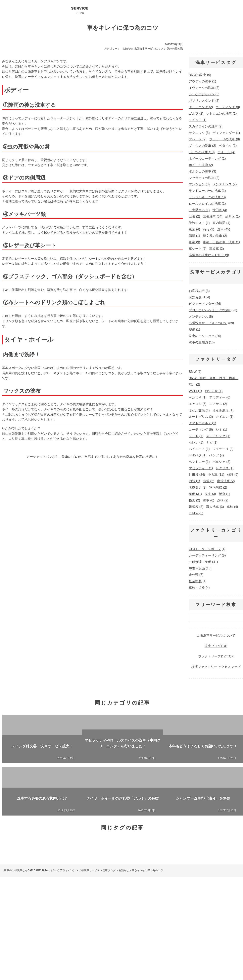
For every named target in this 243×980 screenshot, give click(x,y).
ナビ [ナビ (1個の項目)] (212, 442)
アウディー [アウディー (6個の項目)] (220, 397)
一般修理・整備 (200, 562)
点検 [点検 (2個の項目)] (223, 500)
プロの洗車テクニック (130, 908)
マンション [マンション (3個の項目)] (199, 184)
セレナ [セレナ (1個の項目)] (196, 442)
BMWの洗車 (89, 930)
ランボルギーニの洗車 (172, 930)
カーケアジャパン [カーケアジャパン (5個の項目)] (204, 94)
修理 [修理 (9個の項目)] (233, 475)
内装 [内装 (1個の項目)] (194, 481)
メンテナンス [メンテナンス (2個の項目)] (225, 184)
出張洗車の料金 (161, 908)
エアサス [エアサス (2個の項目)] (218, 404)
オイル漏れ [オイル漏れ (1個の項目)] (223, 410)
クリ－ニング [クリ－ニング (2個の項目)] (201, 107)
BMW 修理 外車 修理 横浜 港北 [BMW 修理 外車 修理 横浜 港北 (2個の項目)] (214, 381)
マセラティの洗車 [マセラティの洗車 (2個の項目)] (204, 178)
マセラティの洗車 (204, 930)
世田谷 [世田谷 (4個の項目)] (220, 210)
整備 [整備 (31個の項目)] (195, 494)
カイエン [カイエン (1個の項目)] (225, 417)
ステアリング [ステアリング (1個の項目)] (218, 436)
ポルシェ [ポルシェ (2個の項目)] (221, 462)
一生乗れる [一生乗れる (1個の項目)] (199, 210)
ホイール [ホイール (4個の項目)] (226, 152)
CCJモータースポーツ (205, 549)
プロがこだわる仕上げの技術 (210, 310)
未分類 (194, 575)
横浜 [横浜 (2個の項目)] (194, 500)
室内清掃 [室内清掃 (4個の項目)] (221, 223)
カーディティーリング (205, 555)
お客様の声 (197, 291)
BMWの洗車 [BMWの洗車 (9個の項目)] (200, 75)
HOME (5, 908)
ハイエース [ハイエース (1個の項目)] (199, 449)
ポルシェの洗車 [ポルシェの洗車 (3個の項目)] (202, 171)
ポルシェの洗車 (141, 930)
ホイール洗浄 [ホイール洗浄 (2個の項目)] (201, 165)
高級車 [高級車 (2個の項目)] (216, 249)
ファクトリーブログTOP (216, 656)
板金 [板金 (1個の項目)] (225, 494)
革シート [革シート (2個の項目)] (198, 249)
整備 (192, 329)
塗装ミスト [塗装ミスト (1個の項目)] (199, 223)
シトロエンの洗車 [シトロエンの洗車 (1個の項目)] (221, 114)
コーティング (103, 10)
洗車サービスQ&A (191, 10)
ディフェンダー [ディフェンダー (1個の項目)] (226, 133)
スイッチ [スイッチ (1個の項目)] (198, 120)
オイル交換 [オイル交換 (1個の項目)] (199, 410)
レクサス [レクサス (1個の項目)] (225, 468)
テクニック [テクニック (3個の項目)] (199, 133)
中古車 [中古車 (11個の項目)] (216, 475)
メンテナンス (198, 317)
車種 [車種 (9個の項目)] (194, 242)
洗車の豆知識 (175, 49)
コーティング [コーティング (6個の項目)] (201, 430)
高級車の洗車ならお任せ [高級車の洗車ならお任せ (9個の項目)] (209, 255)
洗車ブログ (149, 10)
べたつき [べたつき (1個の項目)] (198, 397)
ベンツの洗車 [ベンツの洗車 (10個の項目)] (202, 152)
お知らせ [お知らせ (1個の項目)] (214, 391)
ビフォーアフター (202, 304)
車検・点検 (197, 588)
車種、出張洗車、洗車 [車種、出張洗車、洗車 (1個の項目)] (221, 242)
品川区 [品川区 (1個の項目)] (233, 216)
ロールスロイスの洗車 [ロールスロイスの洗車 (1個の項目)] (207, 204)
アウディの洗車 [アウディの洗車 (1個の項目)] (202, 81)
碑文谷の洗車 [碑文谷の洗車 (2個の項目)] (215, 236)
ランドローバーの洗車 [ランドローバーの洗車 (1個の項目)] (207, 191)
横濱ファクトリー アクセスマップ (216, 667)
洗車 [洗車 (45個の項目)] (224, 229)
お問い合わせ (214, 10)
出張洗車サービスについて (150, 49)
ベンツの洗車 (66, 930)
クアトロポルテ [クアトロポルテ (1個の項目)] (202, 423)
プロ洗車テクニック (169, 10)
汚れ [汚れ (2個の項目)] (208, 229)
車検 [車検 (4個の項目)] (232, 507)
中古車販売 (197, 568)
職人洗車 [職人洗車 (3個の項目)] (215, 507)
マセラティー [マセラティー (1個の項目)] (201, 468)
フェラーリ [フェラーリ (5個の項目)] (223, 449)
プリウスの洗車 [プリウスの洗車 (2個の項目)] (202, 146)
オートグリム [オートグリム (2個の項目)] (201, 417)
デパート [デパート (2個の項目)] (198, 139)
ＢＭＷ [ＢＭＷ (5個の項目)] (196, 513)
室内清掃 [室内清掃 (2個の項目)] (218, 487)
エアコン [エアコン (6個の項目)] (198, 404)
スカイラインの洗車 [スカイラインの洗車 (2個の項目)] (206, 126)
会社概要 (128, 10)
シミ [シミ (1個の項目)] (221, 430)
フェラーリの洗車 (39, 930)
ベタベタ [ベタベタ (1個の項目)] (228, 146)
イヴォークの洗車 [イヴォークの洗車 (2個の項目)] (204, 88)
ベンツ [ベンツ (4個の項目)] (216, 455)
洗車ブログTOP (216, 646)
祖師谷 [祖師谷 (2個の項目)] (196, 507)
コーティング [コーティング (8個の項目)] (228, 107)
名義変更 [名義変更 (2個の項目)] (198, 487)
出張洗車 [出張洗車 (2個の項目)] (226, 481)
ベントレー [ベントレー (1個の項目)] (199, 462)
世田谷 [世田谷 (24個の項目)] (197, 475)
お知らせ (128, 49)
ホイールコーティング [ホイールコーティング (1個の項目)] (207, 159)
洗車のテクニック (202, 336)
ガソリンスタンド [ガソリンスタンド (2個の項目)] (204, 101)
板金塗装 (195, 581)
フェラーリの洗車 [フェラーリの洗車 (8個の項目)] (225, 139)
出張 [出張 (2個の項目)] (194, 216)
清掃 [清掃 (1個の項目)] (194, 236)
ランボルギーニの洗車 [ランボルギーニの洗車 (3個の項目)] (207, 197)
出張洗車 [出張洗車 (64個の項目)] (213, 216)
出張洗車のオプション (192, 908)
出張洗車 (80, 10)
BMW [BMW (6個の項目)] (195, 372)
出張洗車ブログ (99, 908)
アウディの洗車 (114, 930)
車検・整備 (132, 912)
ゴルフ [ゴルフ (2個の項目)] (196, 114)
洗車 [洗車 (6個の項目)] (208, 500)
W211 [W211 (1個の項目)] (195, 391)
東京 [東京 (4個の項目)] (194, 229)
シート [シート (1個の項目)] (196, 436)
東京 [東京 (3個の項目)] (210, 494)
